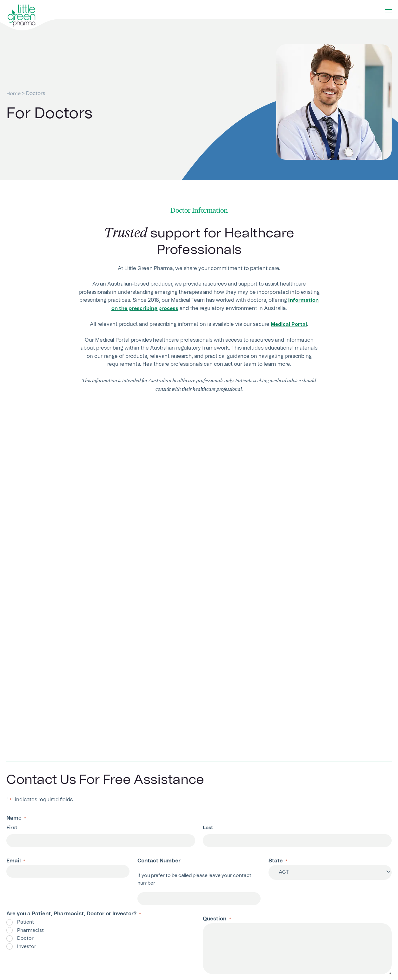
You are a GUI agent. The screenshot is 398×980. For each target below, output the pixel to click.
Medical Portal (289, 324)
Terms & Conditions (327, 973)
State (278, 670)
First (12, 636)
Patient (26, 731)
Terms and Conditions (129, 811)
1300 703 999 (132, 908)
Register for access (199, 503)
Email (16, 670)
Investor (27, 755)
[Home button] (22, 16)
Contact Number (159, 669)
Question (217, 729)
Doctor (25, 747)
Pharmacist (30, 739)
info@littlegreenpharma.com (150, 919)
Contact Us (222, 908)
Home (14, 93)
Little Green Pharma (34, 973)
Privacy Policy (188, 811)
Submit (27, 838)
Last (208, 636)
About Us (290, 973)
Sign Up (326, 944)
